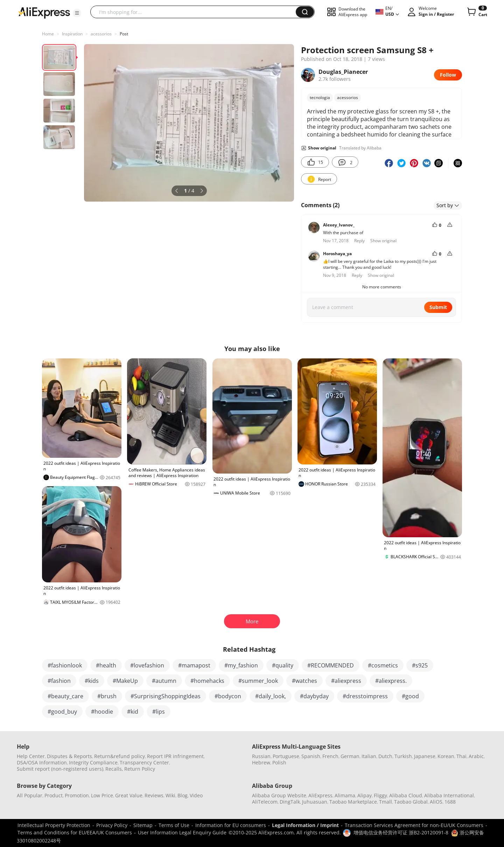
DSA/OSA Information (42, 762)
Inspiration (72, 34)
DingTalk (290, 802)
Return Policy (140, 769)
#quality (283, 665)
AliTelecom (265, 802)
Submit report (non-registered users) (60, 769)
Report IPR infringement (175, 756)
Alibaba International (449, 795)
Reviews (154, 795)
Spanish (311, 756)
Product (54, 795)
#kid (133, 712)
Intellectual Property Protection (54, 825)
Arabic (476, 756)
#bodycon (228, 696)
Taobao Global (411, 802)
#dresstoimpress (365, 696)
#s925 (420, 665)
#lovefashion (147, 665)
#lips (159, 712)
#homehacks (207, 681)
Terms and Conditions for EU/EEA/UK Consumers (75, 832)
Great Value (129, 795)
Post (124, 34)
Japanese (425, 756)
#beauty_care (65, 696)
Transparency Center (144, 762)
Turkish (403, 756)
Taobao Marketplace (353, 802)
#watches (304, 681)
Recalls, (114, 769)
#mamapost (194, 665)
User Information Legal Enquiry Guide (182, 832)
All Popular (30, 795)
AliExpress (320, 795)
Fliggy (380, 795)
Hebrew (261, 762)
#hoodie (102, 712)
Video (196, 795)
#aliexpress (346, 681)
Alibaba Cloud (406, 795)
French (330, 756)
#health (106, 665)
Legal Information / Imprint (305, 825)
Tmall (386, 802)
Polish (279, 762)
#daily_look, (271, 696)
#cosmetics (383, 665)
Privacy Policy (112, 825)
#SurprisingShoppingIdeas (166, 696)
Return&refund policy (120, 756)
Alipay (365, 795)
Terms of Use (174, 825)
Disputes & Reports (69, 756)
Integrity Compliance (93, 762)
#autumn (164, 681)
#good (410, 696)
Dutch (385, 756)
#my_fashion (241, 665)
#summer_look (258, 681)
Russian (261, 756)
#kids (92, 681)
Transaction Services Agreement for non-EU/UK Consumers (414, 825)
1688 (450, 802)
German (350, 756)
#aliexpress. (391, 681)
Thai (461, 756)
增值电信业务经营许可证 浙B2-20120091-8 (401, 832)
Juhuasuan (315, 802)
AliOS (436, 802)
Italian (369, 756)
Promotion (77, 795)
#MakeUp (125, 681)
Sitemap (143, 825)
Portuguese (286, 756)
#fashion (59, 681)
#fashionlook (65, 665)
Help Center (31, 756)
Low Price (102, 795)
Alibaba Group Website (279, 795)
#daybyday (314, 696)
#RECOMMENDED (331, 665)
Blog (183, 795)
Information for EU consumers (231, 825)
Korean (446, 756)
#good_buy (62, 712)
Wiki (170, 795)
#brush (107, 696)
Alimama (345, 795)
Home (48, 34)
